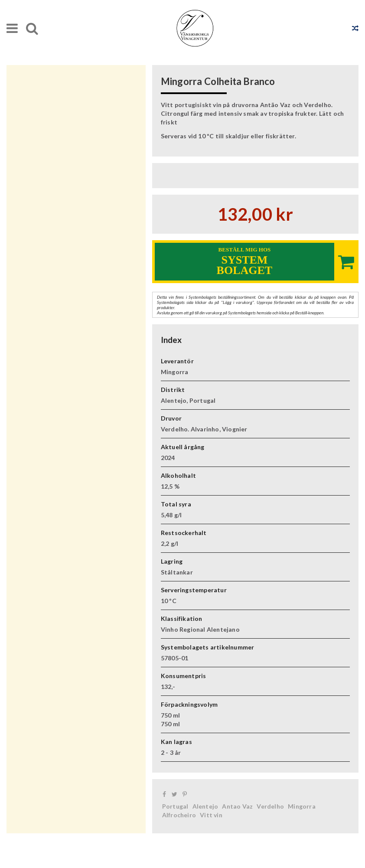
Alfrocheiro (179, 815)
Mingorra (302, 806)
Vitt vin (211, 815)
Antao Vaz (237, 806)
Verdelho (270, 806)
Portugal (175, 806)
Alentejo (205, 806)
